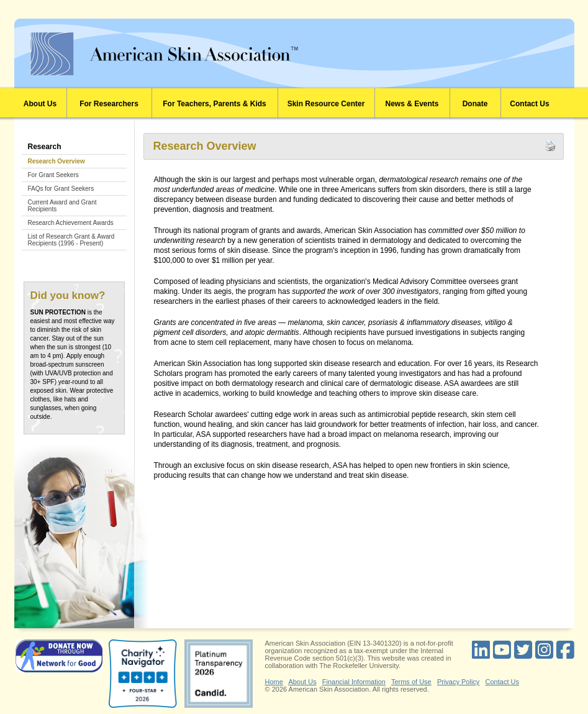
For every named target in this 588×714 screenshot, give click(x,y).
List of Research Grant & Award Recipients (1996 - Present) (71, 240)
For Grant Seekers (53, 175)
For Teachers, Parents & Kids (215, 104)
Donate (475, 104)
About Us (40, 104)
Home (274, 682)
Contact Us (529, 104)
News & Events (412, 104)
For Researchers (109, 104)
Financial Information (354, 682)
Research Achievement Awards (71, 223)
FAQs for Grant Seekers (61, 189)
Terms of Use (411, 682)
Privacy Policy (458, 682)
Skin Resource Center (326, 104)
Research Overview (57, 161)
